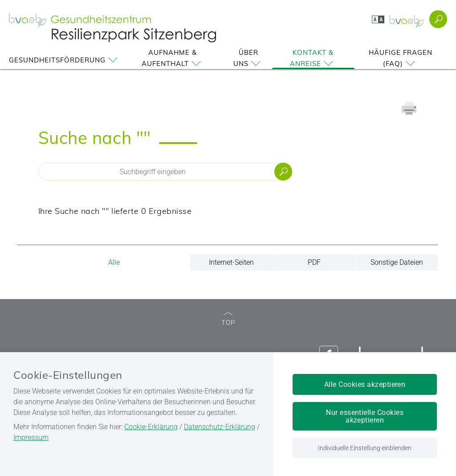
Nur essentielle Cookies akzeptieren (365, 416)
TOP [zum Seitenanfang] (228, 319)
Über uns (248, 58)
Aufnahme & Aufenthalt (173, 58)
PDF (314, 262)
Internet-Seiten (231, 262)
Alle (114, 262)
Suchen (283, 172)
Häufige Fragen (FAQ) (401, 58)
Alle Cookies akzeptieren (365, 384)
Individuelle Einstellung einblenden (365, 448)
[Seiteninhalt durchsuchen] (165, 172)
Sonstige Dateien (397, 262)
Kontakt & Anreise (313, 58)
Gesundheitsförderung (65, 60)
